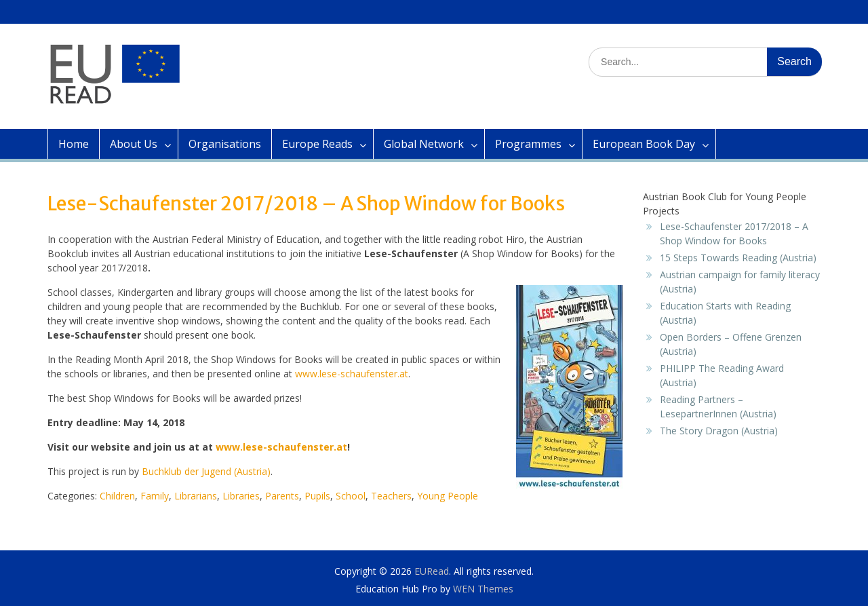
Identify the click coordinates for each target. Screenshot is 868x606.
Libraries (241, 496)
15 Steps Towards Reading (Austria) (738, 258)
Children (117, 496)
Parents (282, 496)
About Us (134, 144)
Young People (448, 496)
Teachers (391, 496)
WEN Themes (483, 589)
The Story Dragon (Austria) (719, 431)
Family (155, 496)
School (351, 496)
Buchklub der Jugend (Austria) (206, 471)
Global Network (424, 144)
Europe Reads (317, 144)
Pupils (317, 496)
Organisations (225, 144)
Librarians (196, 496)
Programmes (528, 144)
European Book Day (644, 144)
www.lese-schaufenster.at (352, 374)
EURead (432, 571)
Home (74, 144)
